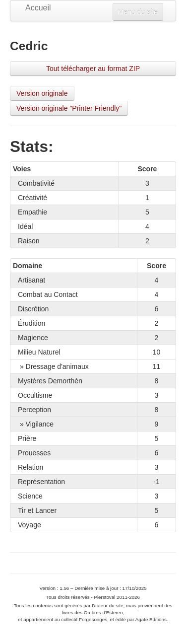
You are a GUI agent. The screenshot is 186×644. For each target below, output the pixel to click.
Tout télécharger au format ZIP (93, 69)
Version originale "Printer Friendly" (69, 108)
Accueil (32, 8)
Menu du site (138, 12)
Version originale (42, 93)
